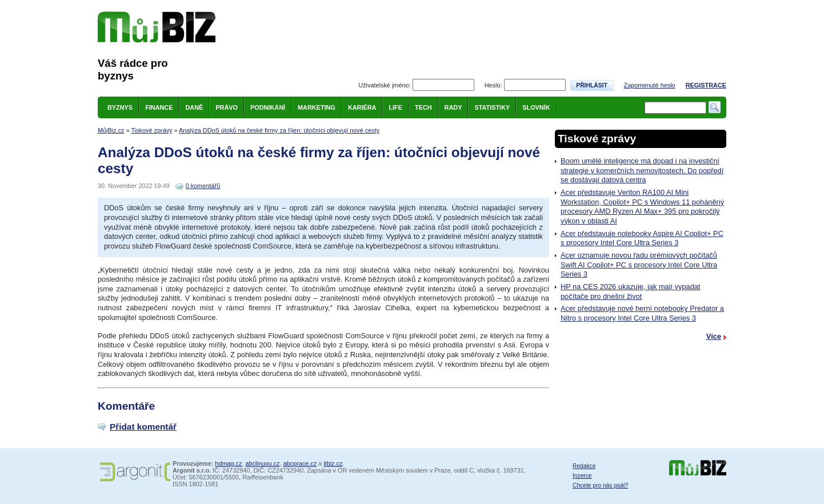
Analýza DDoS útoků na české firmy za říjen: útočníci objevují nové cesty (279, 130)
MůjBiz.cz (111, 130)
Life (395, 107)
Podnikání (268, 107)
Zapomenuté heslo (650, 85)
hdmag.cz (228, 463)
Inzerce (582, 476)
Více (714, 336)
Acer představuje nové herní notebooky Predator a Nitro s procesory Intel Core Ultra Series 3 (642, 313)
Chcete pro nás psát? (600, 485)
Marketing (317, 107)
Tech (423, 107)
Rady (453, 107)
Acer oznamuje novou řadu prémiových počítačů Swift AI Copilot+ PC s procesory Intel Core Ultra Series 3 (639, 265)
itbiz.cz (333, 463)
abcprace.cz (300, 463)
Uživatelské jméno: (384, 85)
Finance (159, 107)
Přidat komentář (143, 427)
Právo (227, 107)
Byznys (120, 107)
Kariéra (362, 107)
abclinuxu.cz (263, 463)
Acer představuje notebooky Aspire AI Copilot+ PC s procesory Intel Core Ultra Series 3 (642, 238)
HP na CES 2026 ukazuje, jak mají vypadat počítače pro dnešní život (630, 291)
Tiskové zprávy (151, 130)
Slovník (536, 107)
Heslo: (493, 85)
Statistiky (492, 107)
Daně (194, 107)
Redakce (584, 466)
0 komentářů (203, 186)
